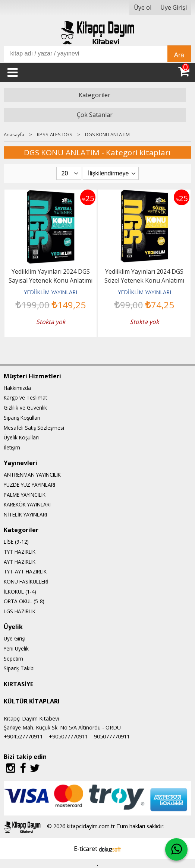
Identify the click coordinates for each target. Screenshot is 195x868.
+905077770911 (68, 736)
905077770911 (112, 736)
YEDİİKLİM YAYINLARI (51, 292)
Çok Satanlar (95, 115)
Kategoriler (95, 95)
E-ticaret (86, 849)
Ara (179, 55)
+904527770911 (23, 736)
